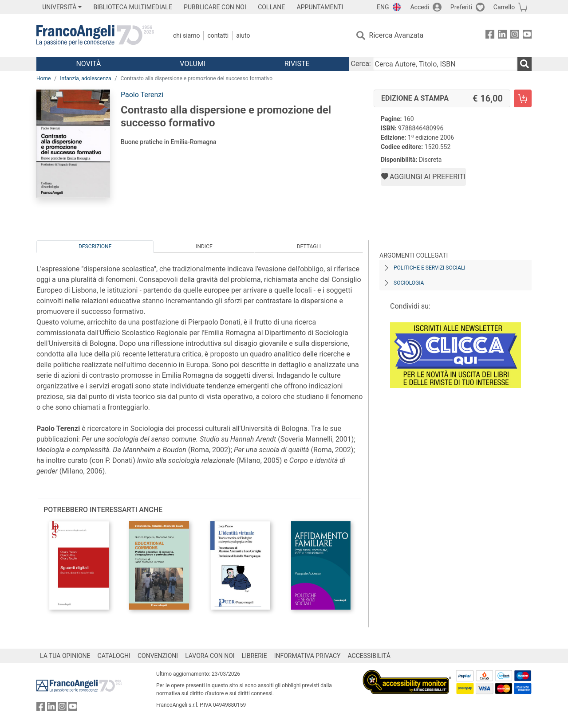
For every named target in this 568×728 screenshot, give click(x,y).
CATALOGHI (114, 656)
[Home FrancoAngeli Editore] (95, 35)
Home (43, 78)
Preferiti (461, 7)
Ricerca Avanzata (396, 35)
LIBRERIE (254, 656)
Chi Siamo (186, 35)
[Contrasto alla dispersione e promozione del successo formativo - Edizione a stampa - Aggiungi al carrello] (523, 98)
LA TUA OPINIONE (65, 656)
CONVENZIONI (158, 656)
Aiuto (243, 35)
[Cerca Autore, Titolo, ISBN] (445, 64)
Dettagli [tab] (309, 247)
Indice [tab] (204, 247)
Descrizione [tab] (95, 247)
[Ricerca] (525, 64)
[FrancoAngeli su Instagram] (515, 36)
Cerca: (361, 64)
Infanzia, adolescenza (85, 78)
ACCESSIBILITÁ (369, 656)
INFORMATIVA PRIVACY (308, 656)
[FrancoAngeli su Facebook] (490, 36)
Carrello (504, 7)
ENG (383, 7)
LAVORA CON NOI (210, 656)
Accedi (420, 7)
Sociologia (409, 283)
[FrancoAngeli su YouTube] (527, 36)
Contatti (218, 35)
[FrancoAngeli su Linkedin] (502, 36)
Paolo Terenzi (142, 95)
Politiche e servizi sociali (429, 268)
